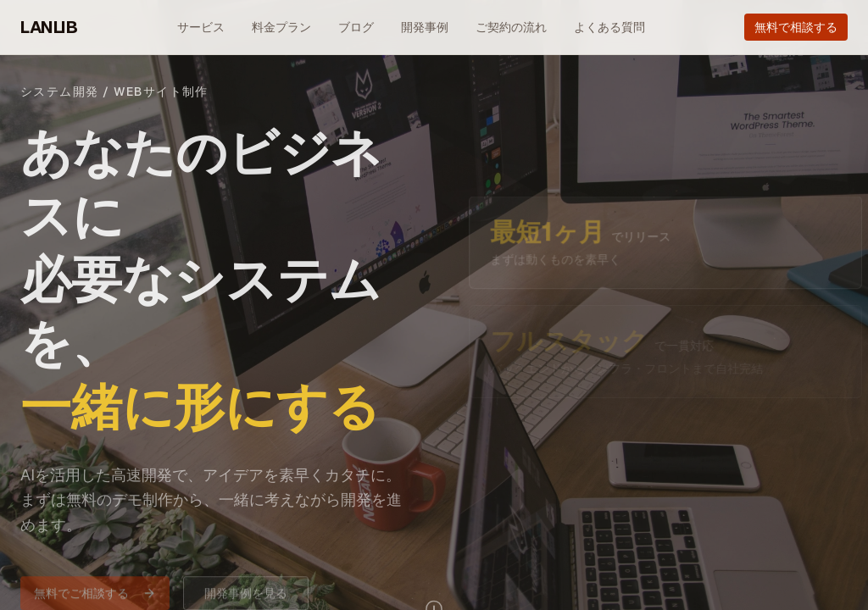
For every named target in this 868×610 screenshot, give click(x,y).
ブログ (356, 27)
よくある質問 (609, 27)
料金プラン (281, 27)
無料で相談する (796, 27)
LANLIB (49, 27)
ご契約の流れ (511, 27)
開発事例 (425, 27)
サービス (201, 27)
